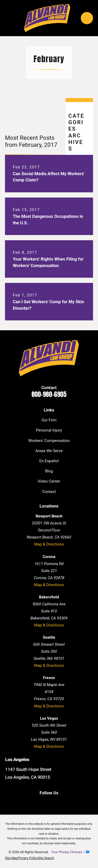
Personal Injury (49, 430)
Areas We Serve (49, 451)
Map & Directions (49, 544)
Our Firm (49, 420)
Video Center (49, 481)
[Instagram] (65, 802)
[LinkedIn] (44, 802)
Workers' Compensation (49, 441)
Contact (49, 492)
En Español (49, 461)
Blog (49, 471)
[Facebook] (33, 802)
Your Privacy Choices (70, 852)
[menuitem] (11, 858)
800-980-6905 (49, 394)
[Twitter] (54, 802)
